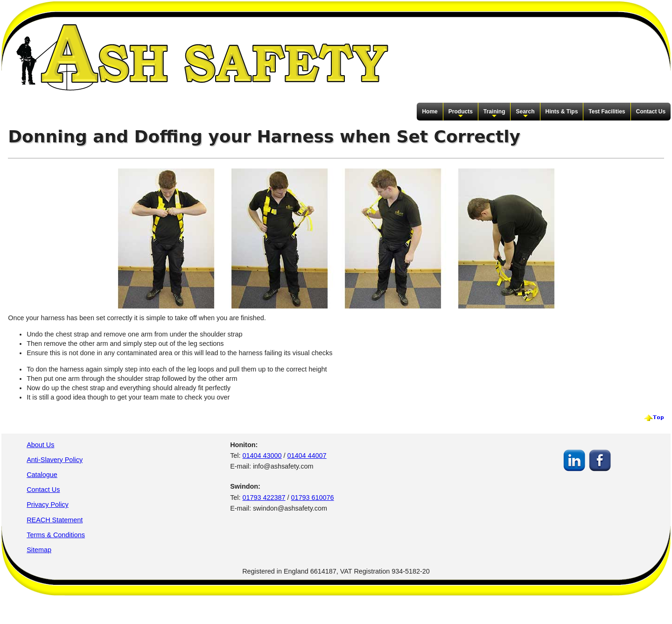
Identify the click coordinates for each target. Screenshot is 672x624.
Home (430, 112)
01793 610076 (313, 498)
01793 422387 (264, 498)
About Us (40, 445)
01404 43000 (262, 456)
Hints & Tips (562, 112)
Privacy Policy (48, 505)
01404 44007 (307, 456)
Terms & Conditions (56, 535)
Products (461, 114)
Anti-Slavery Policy (55, 460)
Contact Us (651, 112)
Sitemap (39, 550)
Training (494, 114)
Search (525, 114)
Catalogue (42, 475)
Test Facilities (607, 112)
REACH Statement (55, 520)
